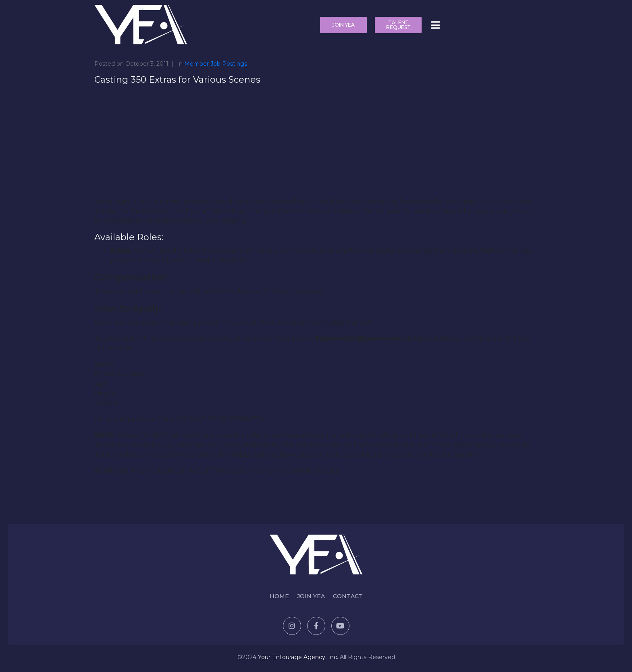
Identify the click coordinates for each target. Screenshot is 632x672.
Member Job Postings (216, 64)
